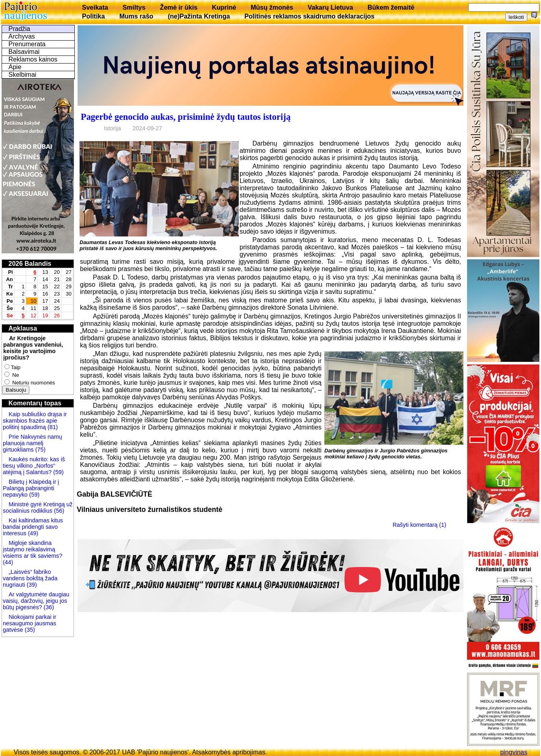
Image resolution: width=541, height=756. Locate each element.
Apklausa (23, 328)
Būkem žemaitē (391, 7)
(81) (52, 427)
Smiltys (134, 7)
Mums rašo (136, 16)
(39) (31, 585)
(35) (29, 630)
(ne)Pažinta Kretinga (199, 16)
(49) (32, 533)
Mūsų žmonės (272, 7)
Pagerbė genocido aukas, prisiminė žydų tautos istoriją (186, 117)
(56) (58, 511)
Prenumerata (27, 44)
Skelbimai (22, 75)
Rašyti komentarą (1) (420, 525)
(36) (48, 607)
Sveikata (95, 7)
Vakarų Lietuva (330, 7)
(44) (8, 562)
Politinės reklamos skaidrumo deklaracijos (309, 16)
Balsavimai (24, 52)
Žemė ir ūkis (179, 7)
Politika (93, 16)
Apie (15, 67)
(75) (40, 450)
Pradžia (19, 29)
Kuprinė (224, 7)
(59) (58, 472)
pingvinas (514, 752)
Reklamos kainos (33, 59)
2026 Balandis (30, 264)
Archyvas (22, 36)
